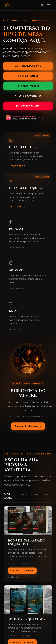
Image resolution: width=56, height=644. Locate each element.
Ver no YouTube (28, 106)
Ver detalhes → (15, 577)
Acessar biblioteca (28, 426)
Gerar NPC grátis (28, 66)
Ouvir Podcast (28, 86)
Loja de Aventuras (28, 96)
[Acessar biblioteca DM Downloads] (28, 359)
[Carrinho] (42, 5)
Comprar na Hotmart (22, 570)
